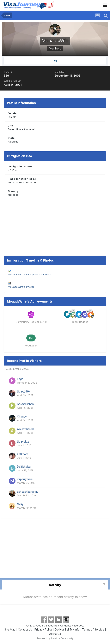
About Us (55, 634)
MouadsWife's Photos (21, 287)
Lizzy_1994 (24, 392)
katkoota (23, 454)
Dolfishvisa (24, 467)
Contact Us (25, 629)
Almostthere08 (26, 429)
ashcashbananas (28, 492)
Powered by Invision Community (55, 638)
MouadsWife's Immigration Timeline (30, 274)
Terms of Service (93, 629)
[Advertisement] (55, 549)
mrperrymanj (25, 479)
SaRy (20, 504)
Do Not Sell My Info (67, 629)
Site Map (10, 629)
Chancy (22, 417)
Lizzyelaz (23, 442)
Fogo (20, 379)
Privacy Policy (43, 629)
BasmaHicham (26, 404)
